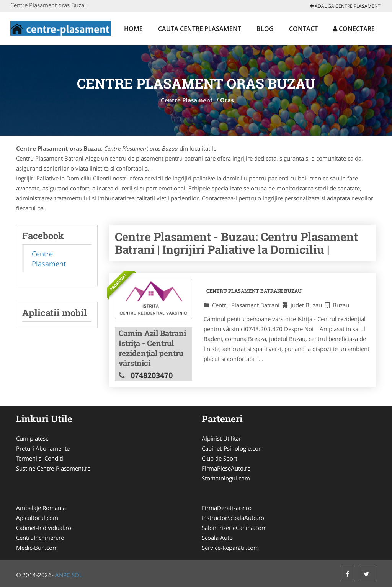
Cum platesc (32, 438)
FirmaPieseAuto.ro (226, 468)
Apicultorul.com (37, 518)
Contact (303, 29)
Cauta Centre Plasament (200, 29)
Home (133, 29)
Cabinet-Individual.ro (44, 528)
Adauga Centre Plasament (345, 6)
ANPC (63, 575)
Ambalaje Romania (41, 508)
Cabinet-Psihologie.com (233, 448)
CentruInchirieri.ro (40, 538)
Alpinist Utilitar (221, 438)
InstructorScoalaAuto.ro (233, 518)
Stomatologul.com (226, 478)
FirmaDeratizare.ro (227, 508)
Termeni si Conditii (40, 458)
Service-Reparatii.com (230, 548)
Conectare (354, 29)
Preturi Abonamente (43, 448)
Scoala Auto (217, 538)
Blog (265, 29)
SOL (77, 575)
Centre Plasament (187, 100)
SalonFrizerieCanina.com (234, 528)
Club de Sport (220, 458)
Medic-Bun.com (37, 548)
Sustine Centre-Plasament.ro (53, 468)
